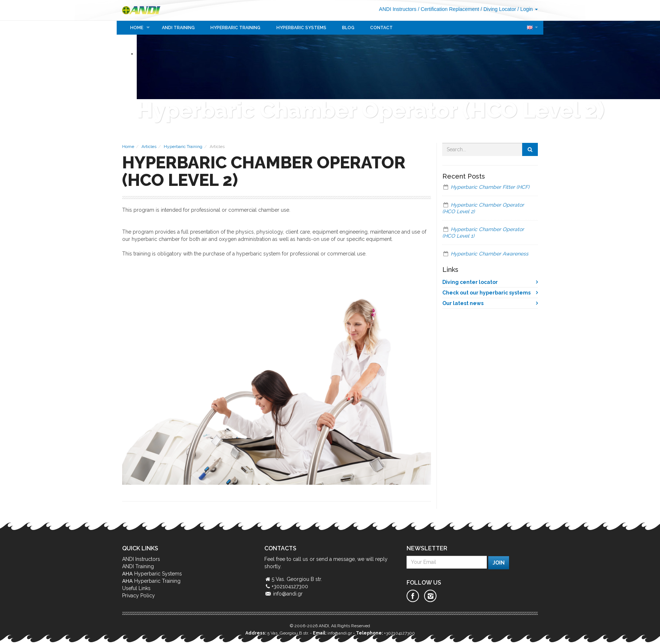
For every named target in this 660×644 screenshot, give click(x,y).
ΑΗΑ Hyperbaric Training (151, 581)
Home (137, 28)
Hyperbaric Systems (301, 28)
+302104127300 (399, 633)
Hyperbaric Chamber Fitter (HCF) (490, 187)
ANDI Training (178, 28)
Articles (149, 147)
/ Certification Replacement (449, 9)
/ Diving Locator (498, 9)
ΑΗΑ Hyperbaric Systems (152, 574)
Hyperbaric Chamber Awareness (490, 254)
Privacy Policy (139, 596)
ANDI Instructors (398, 9)
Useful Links (136, 588)
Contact (381, 28)
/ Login (528, 9)
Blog (348, 28)
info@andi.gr (288, 594)
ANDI (144, 10)
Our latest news (463, 303)
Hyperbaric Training (235, 28)
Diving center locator (470, 282)
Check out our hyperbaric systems (486, 293)
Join (499, 563)
